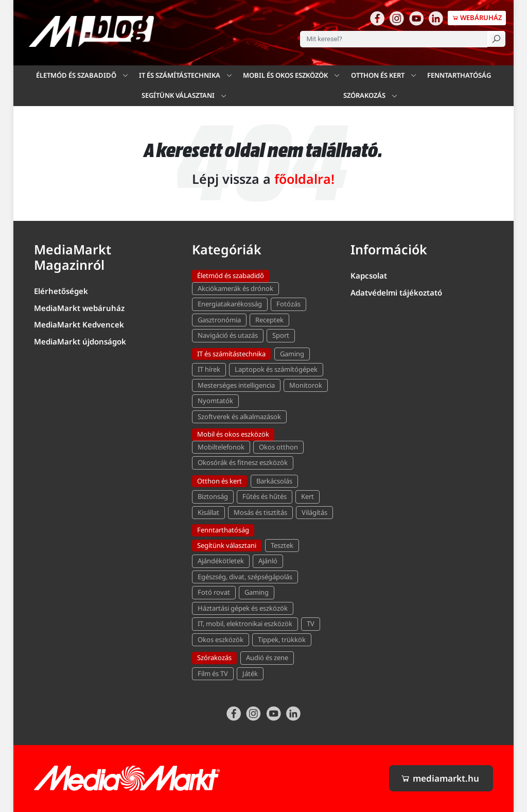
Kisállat (208, 512)
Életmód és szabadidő (76, 75)
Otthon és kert (378, 75)
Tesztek (282, 545)
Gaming (292, 354)
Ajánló (268, 561)
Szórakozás (364, 95)
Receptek (269, 320)
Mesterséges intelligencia (236, 385)
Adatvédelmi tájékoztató (396, 292)
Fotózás (288, 304)
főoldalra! (304, 179)
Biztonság (213, 496)
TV (311, 624)
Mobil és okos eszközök (233, 434)
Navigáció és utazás (228, 335)
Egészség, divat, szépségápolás (245, 577)
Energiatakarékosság (230, 304)
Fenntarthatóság (459, 75)
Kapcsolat (369, 275)
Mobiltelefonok (221, 447)
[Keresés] (496, 39)
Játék (250, 673)
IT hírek (209, 369)
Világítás (314, 512)
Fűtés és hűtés (265, 496)
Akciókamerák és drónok (235, 288)
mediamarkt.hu (440, 778)
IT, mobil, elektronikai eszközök (245, 624)
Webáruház (477, 18)
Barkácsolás (274, 481)
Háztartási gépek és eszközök (243, 608)
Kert (308, 496)
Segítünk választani (227, 545)
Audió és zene (267, 658)
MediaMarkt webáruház (79, 308)
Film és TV (213, 673)
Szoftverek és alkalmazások (239, 417)
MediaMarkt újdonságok (80, 341)
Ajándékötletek (221, 561)
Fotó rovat (214, 592)
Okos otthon (278, 447)
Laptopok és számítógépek (276, 369)
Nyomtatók (215, 401)
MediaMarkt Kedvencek (79, 324)
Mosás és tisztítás (260, 512)
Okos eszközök (221, 640)
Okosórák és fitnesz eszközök (243, 462)
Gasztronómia (219, 320)
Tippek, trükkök (282, 640)
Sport (281, 335)
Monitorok (306, 385)
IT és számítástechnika (231, 354)
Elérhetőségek (61, 291)
